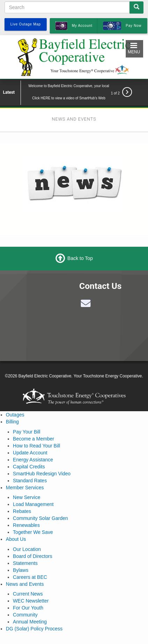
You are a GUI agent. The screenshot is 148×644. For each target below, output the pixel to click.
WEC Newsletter (31, 601)
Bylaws (21, 570)
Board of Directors (33, 556)
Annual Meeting (30, 622)
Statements (25, 563)
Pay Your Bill (27, 432)
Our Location (27, 549)
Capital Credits (29, 467)
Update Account (30, 453)
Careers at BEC (30, 577)
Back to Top (80, 258)
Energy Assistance (33, 460)
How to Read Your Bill (36, 446)
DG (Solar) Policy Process (34, 629)
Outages (15, 415)
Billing (12, 422)
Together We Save (33, 532)
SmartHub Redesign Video (42, 474)
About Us (16, 539)
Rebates (22, 511)
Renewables (26, 525)
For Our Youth (28, 608)
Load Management (33, 504)
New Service (27, 497)
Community (25, 615)
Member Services (25, 488)
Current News (28, 594)
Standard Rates (30, 481)
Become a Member (33, 439)
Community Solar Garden (40, 518)
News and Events (25, 584)
